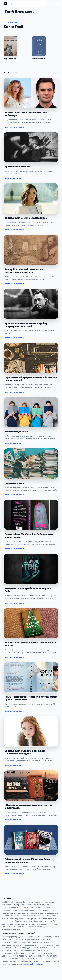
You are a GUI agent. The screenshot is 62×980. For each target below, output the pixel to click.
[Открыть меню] (56, 3)
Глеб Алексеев (8, 60)
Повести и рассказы (39, 58)
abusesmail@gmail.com (33, 964)
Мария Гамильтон (10, 58)
